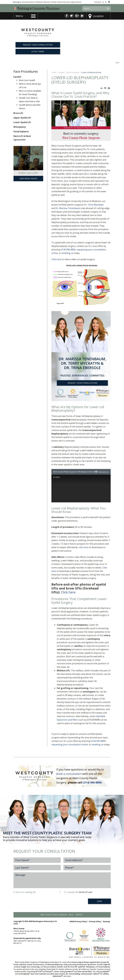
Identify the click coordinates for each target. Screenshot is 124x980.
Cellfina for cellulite (101, 974)
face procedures (50, 967)
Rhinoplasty (20, 127)
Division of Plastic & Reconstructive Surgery (60, 2)
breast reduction (20, 965)
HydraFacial (58, 976)
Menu (19, 16)
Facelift (17, 77)
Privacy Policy (95, 921)
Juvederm (70, 972)
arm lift (100, 965)
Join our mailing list (25, 892)
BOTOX (39, 972)
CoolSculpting (24, 974)
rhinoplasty (90, 967)
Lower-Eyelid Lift (22, 122)
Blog (71, 915)
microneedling (74, 974)
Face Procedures (73, 72)
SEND (99, 901)
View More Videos (28, 178)
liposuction (92, 965)
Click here (56, 259)
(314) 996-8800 (68, 250)
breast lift (105, 962)
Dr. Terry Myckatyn (94, 205)
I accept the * (79, 892)
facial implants (104, 967)
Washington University (21, 2)
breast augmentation (92, 962)
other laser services (58, 974)
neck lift (67, 967)
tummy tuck (82, 965)
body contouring (70, 965)
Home (79, 2)
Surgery (61, 72)
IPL (67, 974)
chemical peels (86, 974)
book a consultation (69, 774)
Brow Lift (18, 113)
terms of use (85, 892)
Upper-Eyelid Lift (22, 118)
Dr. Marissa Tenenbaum (68, 208)
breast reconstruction (36, 965)
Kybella (106, 972)
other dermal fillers (85, 972)
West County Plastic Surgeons (54, 915)
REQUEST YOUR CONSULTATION (82, 383)
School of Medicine (37, 2)
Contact (79, 915)
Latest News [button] (38, 51)
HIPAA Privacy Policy (78, 921)
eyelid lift (81, 967)
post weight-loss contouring (28, 967)
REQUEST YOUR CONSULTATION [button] (38, 45)
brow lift (74, 967)
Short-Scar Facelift (27, 80)
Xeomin (49, 972)
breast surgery (77, 962)
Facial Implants (21, 131)
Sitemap (106, 921)
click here (84, 547)
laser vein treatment (39, 974)
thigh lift (107, 965)
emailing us (67, 253)
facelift (60, 967)
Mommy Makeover (55, 965)
